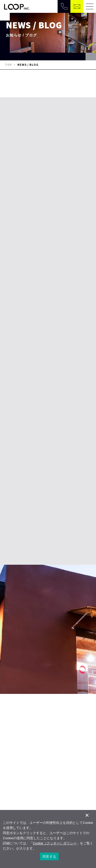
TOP (8, 65)
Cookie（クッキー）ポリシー (55, 843)
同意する (49, 857)
